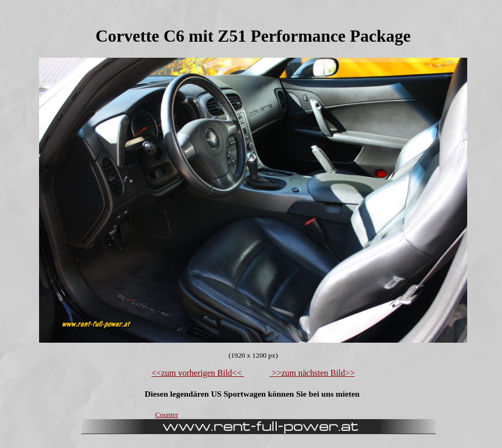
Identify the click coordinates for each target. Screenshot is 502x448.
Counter (167, 415)
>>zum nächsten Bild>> (312, 373)
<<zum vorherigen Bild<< (198, 373)
